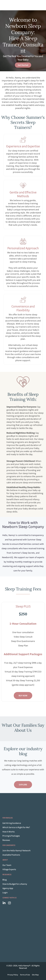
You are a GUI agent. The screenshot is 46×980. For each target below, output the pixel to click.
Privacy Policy (13, 975)
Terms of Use (25, 975)
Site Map (35, 975)
